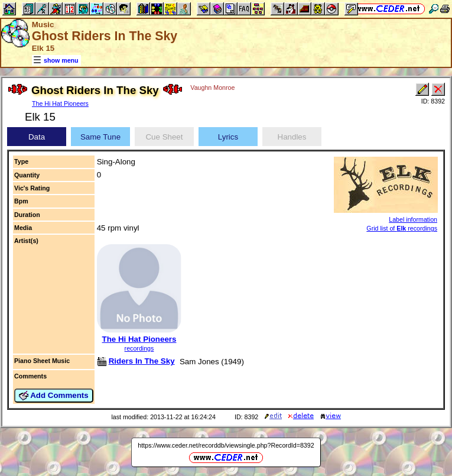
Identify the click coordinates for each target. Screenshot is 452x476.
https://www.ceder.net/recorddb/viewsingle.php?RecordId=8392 (226, 445)
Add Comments (54, 396)
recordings (139, 348)
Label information (413, 219)
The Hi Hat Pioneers (60, 103)
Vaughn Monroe (212, 88)
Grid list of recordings (402, 228)
